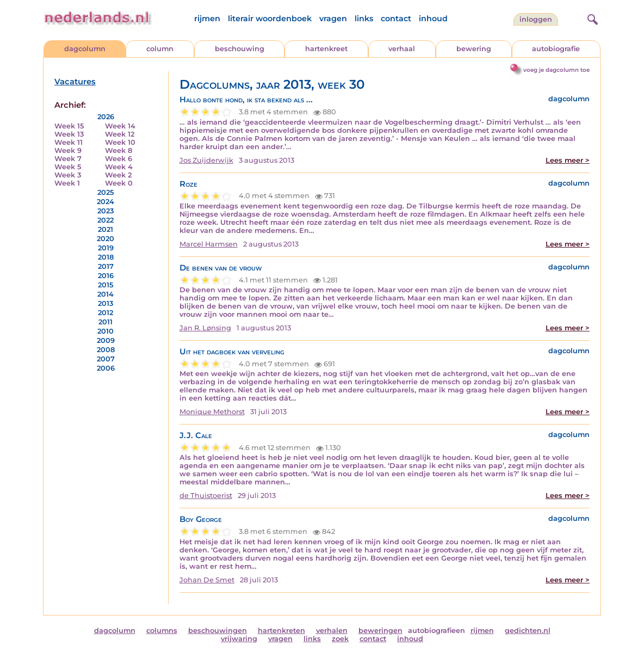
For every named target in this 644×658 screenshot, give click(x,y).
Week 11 (69, 142)
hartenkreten (281, 631)
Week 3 (68, 175)
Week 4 (119, 167)
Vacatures (75, 82)
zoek (340, 639)
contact (396, 19)
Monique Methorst (212, 412)
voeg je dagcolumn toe (556, 70)
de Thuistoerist (206, 496)
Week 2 (118, 175)
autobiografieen (436, 631)
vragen (333, 19)
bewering (474, 49)
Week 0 (119, 183)
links (364, 19)
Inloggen (536, 19)
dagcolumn (85, 49)
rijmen (207, 19)
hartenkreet (326, 49)
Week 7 (68, 159)
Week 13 (69, 134)
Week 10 (120, 142)
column (160, 49)
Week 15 (69, 126)
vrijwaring (239, 639)
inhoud (433, 19)
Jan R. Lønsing (205, 328)
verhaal (402, 49)
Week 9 (68, 150)
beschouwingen (218, 631)
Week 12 (120, 134)
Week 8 (119, 150)
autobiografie (556, 49)
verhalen (332, 631)
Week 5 (68, 167)
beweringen (380, 631)
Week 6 (119, 159)
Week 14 (120, 126)
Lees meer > (568, 160)
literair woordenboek (270, 19)
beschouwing (240, 49)
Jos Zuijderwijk (206, 160)
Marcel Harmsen (209, 244)
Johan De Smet (207, 580)
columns (162, 631)
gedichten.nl (528, 631)
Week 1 (67, 183)
